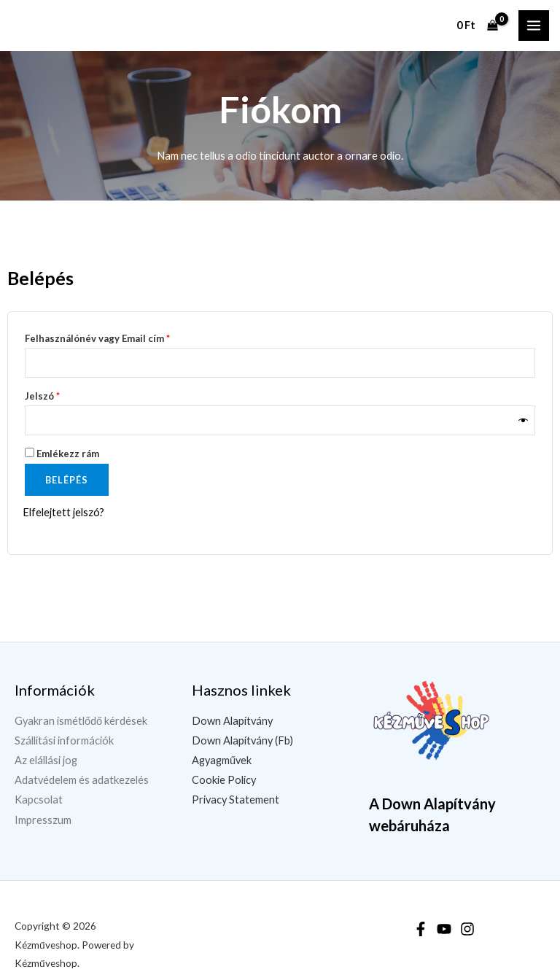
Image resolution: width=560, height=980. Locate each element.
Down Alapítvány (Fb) (242, 740)
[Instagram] (467, 929)
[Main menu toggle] (534, 26)
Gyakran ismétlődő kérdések (81, 721)
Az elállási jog (46, 760)
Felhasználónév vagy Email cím (118, 337)
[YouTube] (444, 929)
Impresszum (43, 820)
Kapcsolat (39, 800)
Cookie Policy (224, 780)
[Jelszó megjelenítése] (524, 421)
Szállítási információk (64, 740)
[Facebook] (421, 929)
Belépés (67, 480)
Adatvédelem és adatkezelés (82, 780)
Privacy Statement (236, 800)
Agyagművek (222, 760)
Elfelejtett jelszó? (63, 512)
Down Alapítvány (232, 721)
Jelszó (63, 394)
